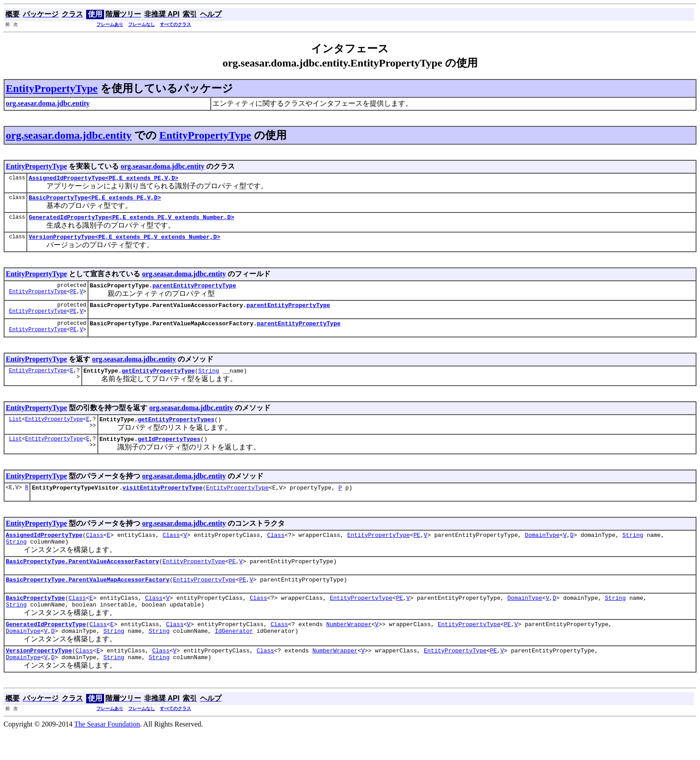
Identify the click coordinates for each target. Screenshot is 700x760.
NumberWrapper (349, 648)
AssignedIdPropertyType (44, 551)
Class (94, 551)
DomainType (542, 551)
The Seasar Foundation (107, 752)
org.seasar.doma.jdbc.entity (69, 135)
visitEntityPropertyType (162, 502)
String (209, 381)
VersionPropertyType (39, 677)
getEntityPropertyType (158, 381)
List (15, 431)
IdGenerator (234, 656)
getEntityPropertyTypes (176, 431)
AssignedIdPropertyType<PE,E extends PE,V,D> (103, 179)
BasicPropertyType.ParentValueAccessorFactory (82, 580)
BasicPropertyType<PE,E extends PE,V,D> (95, 200)
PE (73, 299)
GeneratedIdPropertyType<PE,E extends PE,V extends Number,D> (131, 221)
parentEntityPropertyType (194, 292)
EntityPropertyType (52, 88)
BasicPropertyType (35, 619)
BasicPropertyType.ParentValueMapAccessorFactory (88, 599)
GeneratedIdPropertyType (46, 648)
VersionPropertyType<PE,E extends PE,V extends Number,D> (124, 242)
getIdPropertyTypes (169, 452)
